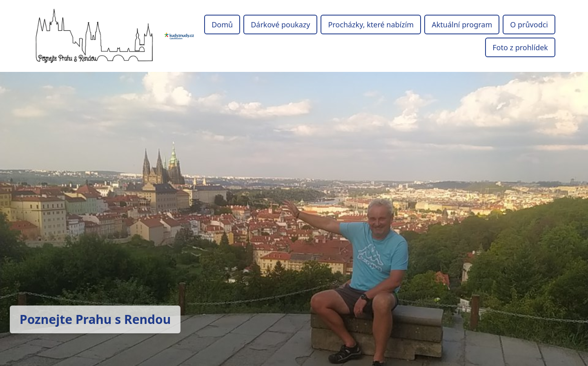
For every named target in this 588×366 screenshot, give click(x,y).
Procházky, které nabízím (371, 25)
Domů (222, 25)
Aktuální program (462, 25)
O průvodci (529, 25)
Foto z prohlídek (520, 47)
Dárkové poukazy (280, 25)
